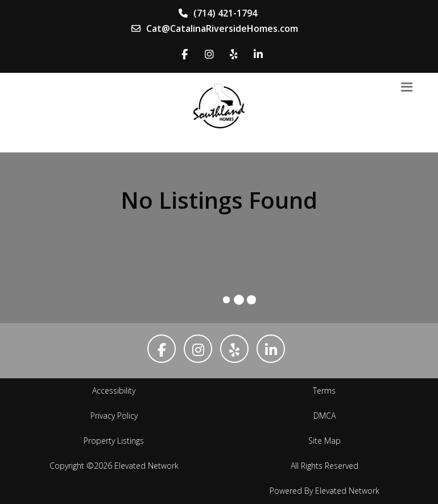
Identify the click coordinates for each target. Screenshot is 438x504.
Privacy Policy (114, 416)
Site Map (325, 441)
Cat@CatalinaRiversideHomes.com (215, 28)
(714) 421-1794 (218, 13)
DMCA (325, 416)
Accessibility (114, 391)
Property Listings (114, 441)
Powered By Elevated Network (325, 491)
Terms (324, 391)
